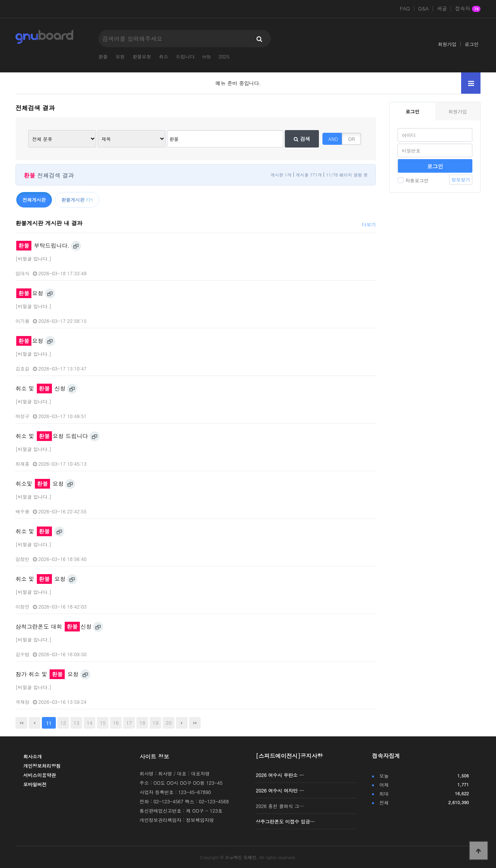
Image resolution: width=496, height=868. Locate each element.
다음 (182, 723)
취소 (164, 56)
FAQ (405, 9)
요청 (120, 56)
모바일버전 (35, 784)
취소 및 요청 (40, 579)
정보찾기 (461, 179)
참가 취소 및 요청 (47, 674)
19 (156, 723)
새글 (442, 9)
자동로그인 (413, 180)
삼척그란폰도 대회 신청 (53, 626)
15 (103, 723)
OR (352, 139)
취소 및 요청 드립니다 (52, 436)
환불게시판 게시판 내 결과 (49, 223)
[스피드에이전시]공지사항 (289, 756)
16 (116, 723)
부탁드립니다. (43, 245)
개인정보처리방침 (42, 766)
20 (169, 723)
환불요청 (142, 56)
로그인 (472, 44)
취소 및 (34, 531)
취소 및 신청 (40, 388)
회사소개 (33, 756)
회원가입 (447, 44)
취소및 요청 (40, 484)
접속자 (468, 9)
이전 (34, 723)
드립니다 (185, 56)
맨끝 (195, 723)
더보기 (369, 224)
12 (63, 723)
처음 (21, 723)
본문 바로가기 (0, 0)
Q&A (424, 9)
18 (142, 723)
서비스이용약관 (40, 775)
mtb (207, 56)
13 (76, 723)
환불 (103, 56)
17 (129, 723)
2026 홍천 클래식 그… (280, 806)
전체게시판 (34, 200)
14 (90, 723)
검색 (302, 139)
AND (333, 139)
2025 (224, 56)
